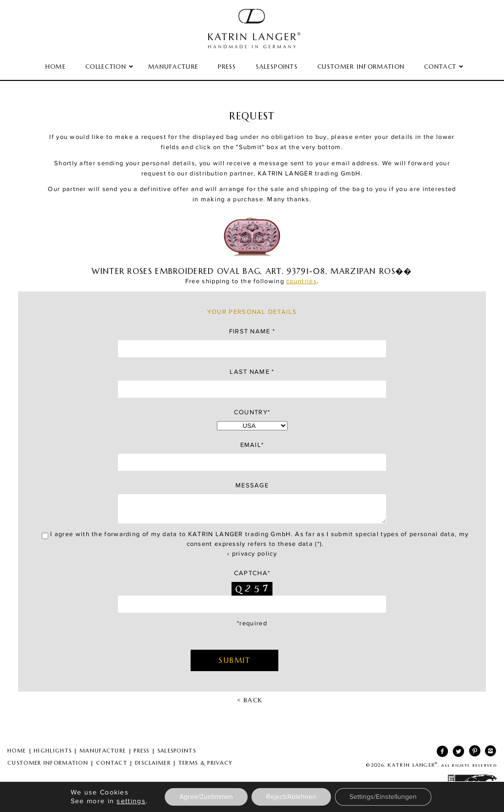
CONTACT (112, 763)
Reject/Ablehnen (291, 797)
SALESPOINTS (177, 751)
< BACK (250, 700)
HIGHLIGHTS (53, 751)
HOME (17, 751)
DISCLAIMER (153, 763)
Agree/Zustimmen (206, 797)
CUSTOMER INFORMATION (48, 763)
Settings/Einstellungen (383, 797)
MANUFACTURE (103, 751)
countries (301, 281)
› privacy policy (252, 554)
